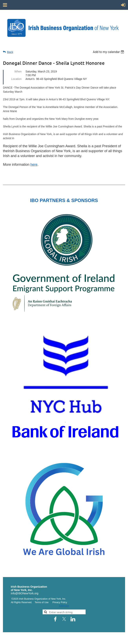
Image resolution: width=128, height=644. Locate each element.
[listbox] (109, 52)
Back (10, 52)
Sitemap (64, 606)
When (18, 71)
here (34, 165)
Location (16, 79)
